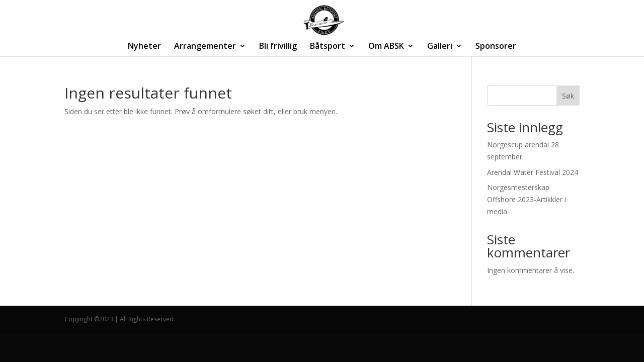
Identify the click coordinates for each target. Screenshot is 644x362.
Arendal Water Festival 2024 (533, 172)
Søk (568, 96)
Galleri (440, 47)
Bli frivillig (278, 47)
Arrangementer (205, 47)
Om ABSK (386, 47)
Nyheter (144, 47)
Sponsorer (496, 47)
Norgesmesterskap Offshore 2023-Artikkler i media (527, 199)
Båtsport (328, 47)
